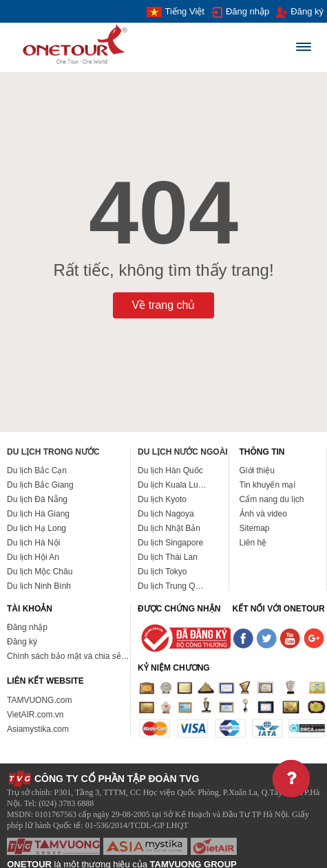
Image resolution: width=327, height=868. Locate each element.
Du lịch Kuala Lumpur (177, 485)
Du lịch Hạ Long (36, 528)
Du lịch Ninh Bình (39, 586)
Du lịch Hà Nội (33, 543)
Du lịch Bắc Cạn (37, 470)
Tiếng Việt (176, 12)
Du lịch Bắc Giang (40, 485)
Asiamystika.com (38, 729)
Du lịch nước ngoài (183, 452)
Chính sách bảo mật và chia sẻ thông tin (81, 656)
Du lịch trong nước (53, 452)
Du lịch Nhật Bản (169, 528)
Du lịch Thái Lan (168, 557)
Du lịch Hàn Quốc (170, 470)
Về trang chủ (164, 305)
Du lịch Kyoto (162, 499)
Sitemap (255, 528)
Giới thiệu (257, 470)
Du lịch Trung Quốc (173, 586)
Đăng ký (300, 12)
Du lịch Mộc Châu (40, 572)
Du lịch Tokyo (162, 572)
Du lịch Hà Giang (38, 514)
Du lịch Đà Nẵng (37, 499)
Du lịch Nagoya (166, 514)
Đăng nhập (240, 12)
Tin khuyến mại (268, 485)
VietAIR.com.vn (35, 715)
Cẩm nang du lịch (272, 499)
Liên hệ (253, 543)
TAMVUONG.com (39, 700)
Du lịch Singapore (170, 543)
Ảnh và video (263, 514)
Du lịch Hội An (33, 557)
